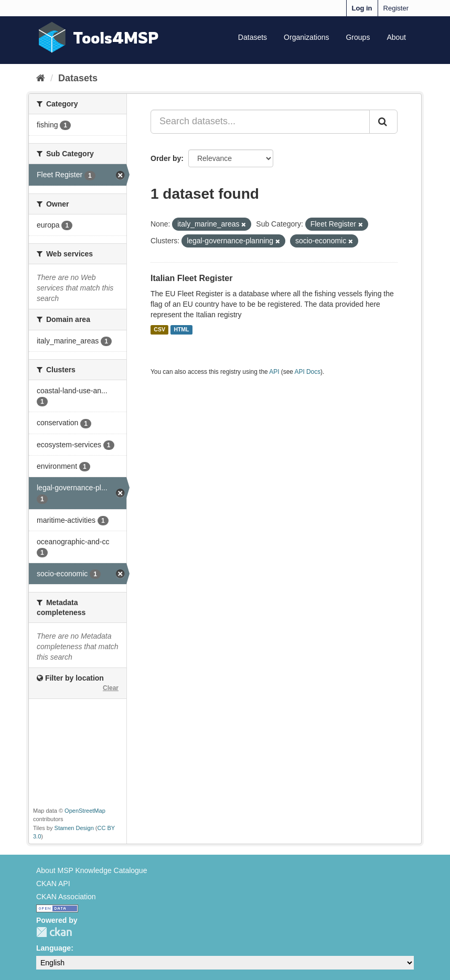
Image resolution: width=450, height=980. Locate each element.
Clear (111, 688)
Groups (358, 37)
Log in (362, 8)
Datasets (253, 37)
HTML (181, 330)
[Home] (41, 78)
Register (396, 8)
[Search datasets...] (260, 122)
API (274, 372)
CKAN (54, 932)
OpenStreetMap (85, 811)
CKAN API (53, 884)
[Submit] (383, 122)
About (396, 37)
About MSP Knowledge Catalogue (92, 870)
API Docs (308, 372)
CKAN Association (66, 897)
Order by (166, 158)
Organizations (306, 37)
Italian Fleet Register (192, 278)
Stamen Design (74, 828)
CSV (159, 330)
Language (53, 948)
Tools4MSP (116, 37)
